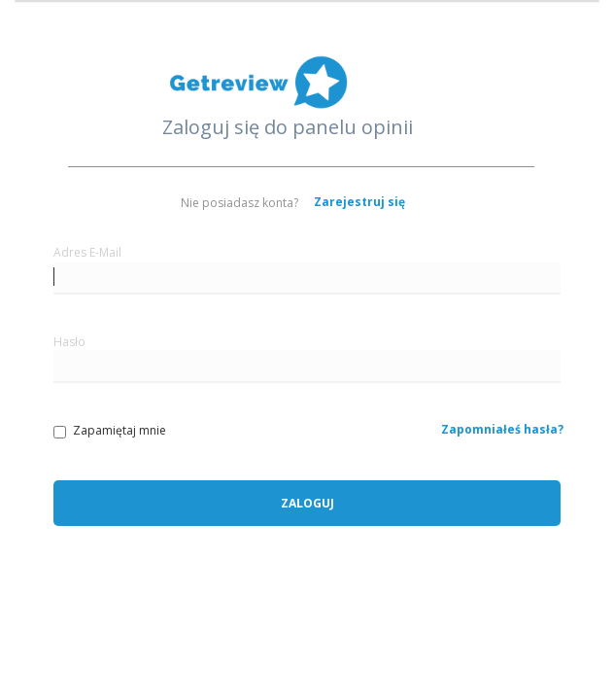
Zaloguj (307, 503)
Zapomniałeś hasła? (502, 429)
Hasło (69, 342)
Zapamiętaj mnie (110, 430)
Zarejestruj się (359, 202)
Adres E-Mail (87, 252)
